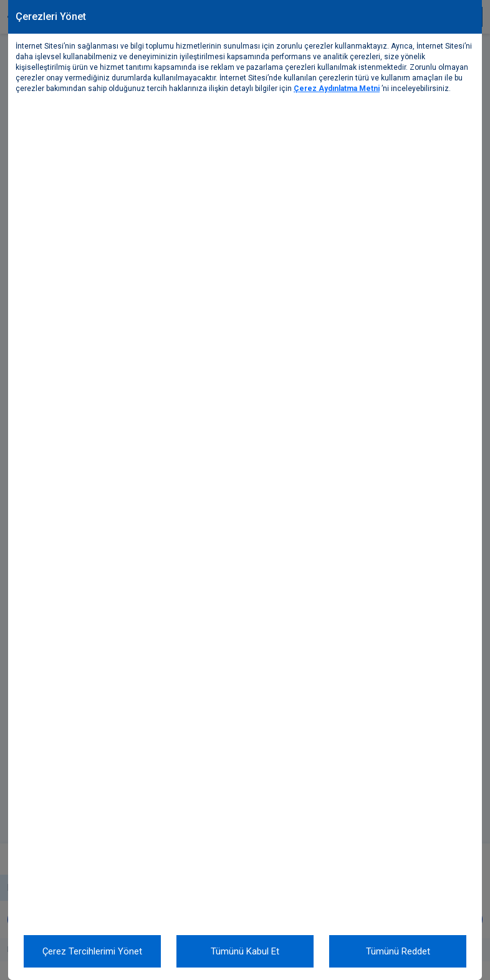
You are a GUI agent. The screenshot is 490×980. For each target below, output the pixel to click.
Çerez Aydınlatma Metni (337, 89)
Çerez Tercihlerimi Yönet (92, 951)
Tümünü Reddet (398, 951)
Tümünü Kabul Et (245, 951)
